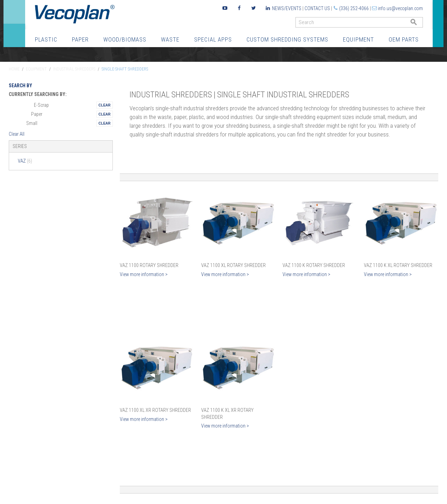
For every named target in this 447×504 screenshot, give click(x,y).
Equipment (358, 39)
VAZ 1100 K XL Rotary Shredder (398, 265)
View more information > (144, 274)
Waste (170, 39)
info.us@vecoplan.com (400, 8)
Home (14, 69)
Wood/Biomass (125, 39)
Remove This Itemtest (104, 105)
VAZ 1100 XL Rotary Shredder (233, 265)
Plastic (46, 39)
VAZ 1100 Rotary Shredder (149, 265)
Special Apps (213, 39)
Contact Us (317, 8)
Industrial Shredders (74, 69)
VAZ (25, 161)
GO (420, 24)
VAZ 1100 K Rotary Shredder (314, 265)
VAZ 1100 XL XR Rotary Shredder (155, 410)
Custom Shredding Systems (287, 39)
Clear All (17, 134)
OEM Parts (404, 39)
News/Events (287, 8)
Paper (80, 39)
